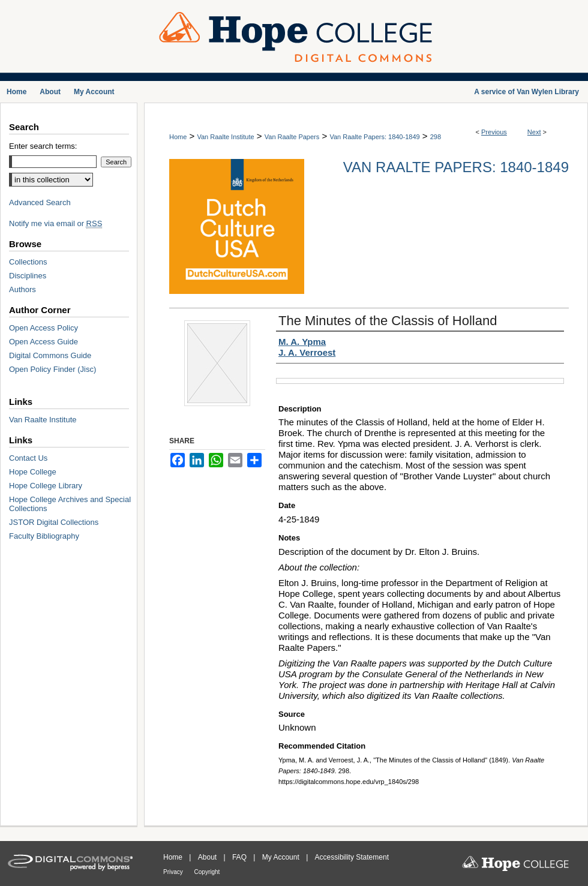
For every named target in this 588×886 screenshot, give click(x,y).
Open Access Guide (43, 342)
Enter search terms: (43, 146)
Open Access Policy (43, 328)
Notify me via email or (55, 223)
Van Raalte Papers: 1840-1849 (374, 137)
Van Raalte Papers (292, 137)
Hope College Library (46, 486)
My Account (282, 857)
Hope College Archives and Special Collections (70, 504)
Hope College (33, 472)
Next (534, 132)
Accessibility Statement (352, 857)
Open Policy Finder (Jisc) (52, 369)
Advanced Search (40, 202)
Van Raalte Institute (225, 137)
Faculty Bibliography (44, 536)
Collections (28, 262)
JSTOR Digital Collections (54, 522)
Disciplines (28, 276)
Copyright (207, 872)
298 (436, 137)
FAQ (240, 857)
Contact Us (28, 458)
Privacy (174, 872)
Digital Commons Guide (50, 355)
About (208, 857)
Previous (494, 132)
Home (178, 137)
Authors (22, 289)
